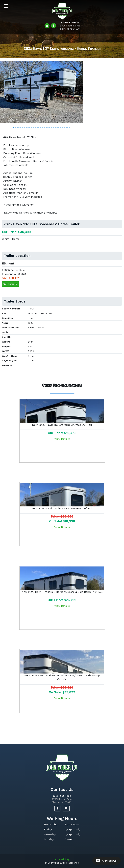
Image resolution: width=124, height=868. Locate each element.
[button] (6, 95)
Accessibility (62, 859)
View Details (62, 439)
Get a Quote (10, 284)
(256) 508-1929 (62, 796)
